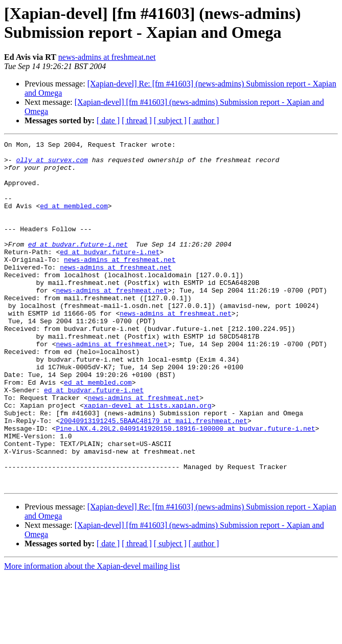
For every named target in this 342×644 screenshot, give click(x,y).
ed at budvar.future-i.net (78, 265)
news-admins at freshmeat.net (107, 57)
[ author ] (204, 120)
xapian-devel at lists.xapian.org (148, 459)
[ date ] (108, 120)
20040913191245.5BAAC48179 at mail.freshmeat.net (154, 477)
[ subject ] (170, 120)
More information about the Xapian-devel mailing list (92, 635)
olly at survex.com (52, 164)
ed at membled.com (74, 219)
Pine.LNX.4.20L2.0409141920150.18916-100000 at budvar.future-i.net (185, 486)
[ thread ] (137, 120)
